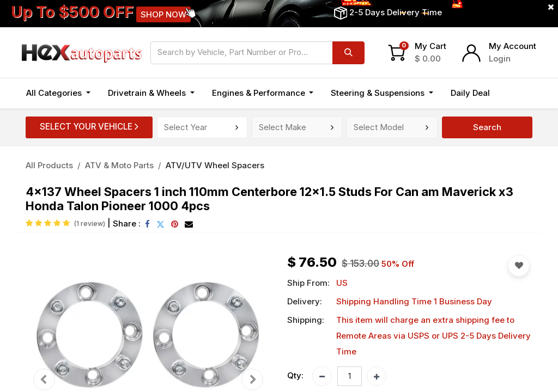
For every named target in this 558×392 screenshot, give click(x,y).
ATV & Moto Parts (119, 165)
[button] (511, 93)
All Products (49, 165)
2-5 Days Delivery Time (396, 12)
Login (500, 59)
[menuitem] (470, 93)
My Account (512, 46)
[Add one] (377, 376)
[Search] (348, 53)
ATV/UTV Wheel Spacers (215, 165)
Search (487, 127)
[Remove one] (322, 376)
